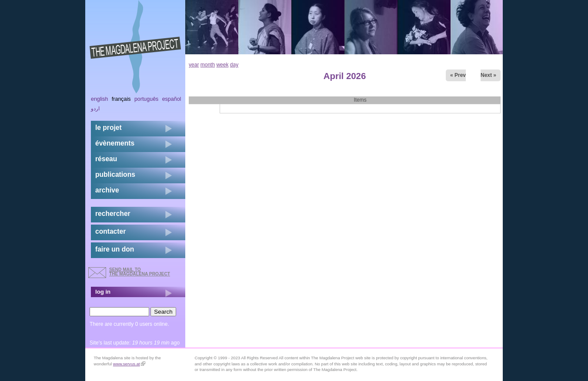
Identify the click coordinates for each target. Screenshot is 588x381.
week (222, 65)
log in (103, 292)
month (208, 65)
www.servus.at (129, 364)
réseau (106, 159)
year (194, 65)
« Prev (458, 75)
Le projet (109, 128)
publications (115, 174)
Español (172, 99)
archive (107, 190)
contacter (110, 231)
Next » (488, 75)
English (100, 99)
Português (146, 99)
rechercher (113, 214)
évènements (115, 143)
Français (121, 99)
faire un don (115, 249)
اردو (95, 109)
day (234, 65)
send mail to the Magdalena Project (140, 272)
